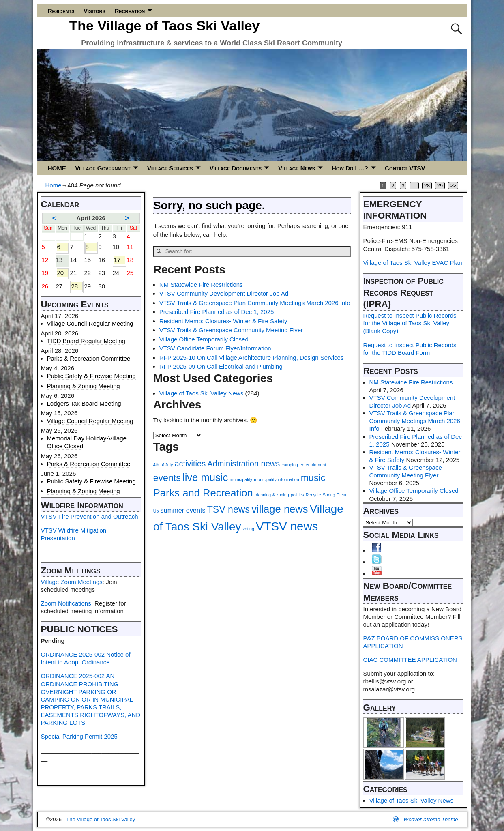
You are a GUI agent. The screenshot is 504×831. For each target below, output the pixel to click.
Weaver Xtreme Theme (431, 819)
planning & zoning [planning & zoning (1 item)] (272, 495)
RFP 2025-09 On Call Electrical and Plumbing (221, 366)
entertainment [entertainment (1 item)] (313, 465)
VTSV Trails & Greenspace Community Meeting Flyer (231, 330)
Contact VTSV (405, 168)
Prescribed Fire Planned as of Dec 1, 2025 (217, 312)
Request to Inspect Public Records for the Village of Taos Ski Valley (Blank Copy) (410, 323)
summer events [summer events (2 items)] (183, 510)
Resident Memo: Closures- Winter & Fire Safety (223, 321)
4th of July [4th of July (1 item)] (163, 465)
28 (427, 186)
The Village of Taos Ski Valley (165, 26)
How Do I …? (350, 168)
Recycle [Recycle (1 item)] (313, 495)
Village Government (103, 168)
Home (54, 185)
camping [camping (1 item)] (290, 465)
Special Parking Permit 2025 (79, 736)
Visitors (94, 11)
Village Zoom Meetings (72, 582)
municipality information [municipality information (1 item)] (276, 479)
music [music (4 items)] (313, 478)
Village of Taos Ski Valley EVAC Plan (413, 263)
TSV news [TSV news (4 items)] (228, 509)
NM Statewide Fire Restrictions (201, 285)
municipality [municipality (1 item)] (241, 479)
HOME (57, 168)
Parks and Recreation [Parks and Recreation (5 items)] (203, 493)
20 (63, 273)
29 (440, 186)
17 (119, 260)
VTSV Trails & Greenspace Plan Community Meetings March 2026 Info (255, 303)
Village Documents (236, 168)
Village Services (170, 168)
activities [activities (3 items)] (190, 464)
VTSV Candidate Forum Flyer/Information (215, 348)
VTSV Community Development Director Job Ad (224, 293)
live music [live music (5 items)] (205, 477)
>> (453, 186)
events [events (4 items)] (167, 478)
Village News (296, 168)
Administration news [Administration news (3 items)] (243, 464)
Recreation (130, 11)
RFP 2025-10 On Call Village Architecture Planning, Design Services (252, 358)
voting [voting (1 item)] (248, 529)
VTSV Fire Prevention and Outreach (90, 516)
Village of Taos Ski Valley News (202, 393)
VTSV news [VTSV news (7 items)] (287, 526)
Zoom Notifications (66, 603)
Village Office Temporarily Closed (204, 339)
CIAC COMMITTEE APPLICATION (410, 660)
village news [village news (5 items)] (280, 509)
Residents (61, 11)
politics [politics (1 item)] (297, 495)
